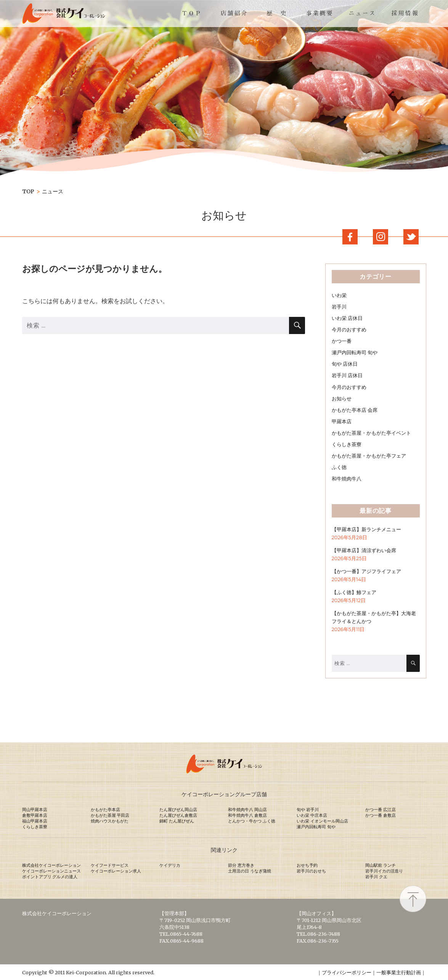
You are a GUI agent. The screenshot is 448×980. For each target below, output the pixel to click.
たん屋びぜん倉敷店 (178, 815)
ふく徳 (339, 467)
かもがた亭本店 (105, 810)
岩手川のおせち (311, 871)
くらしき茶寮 (347, 444)
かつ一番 (342, 341)
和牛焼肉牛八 (347, 479)
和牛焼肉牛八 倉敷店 (247, 815)
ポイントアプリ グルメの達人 (50, 877)
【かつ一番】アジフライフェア (366, 571)
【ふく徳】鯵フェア (354, 592)
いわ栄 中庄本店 (312, 815)
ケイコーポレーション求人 (116, 871)
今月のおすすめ (349, 330)
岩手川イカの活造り (384, 871)
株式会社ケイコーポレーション (51, 865)
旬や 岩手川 (308, 810)
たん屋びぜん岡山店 (178, 810)
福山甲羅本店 (35, 821)
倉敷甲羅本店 (35, 815)
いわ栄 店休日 (347, 318)
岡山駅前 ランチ (381, 865)
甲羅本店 (342, 422)
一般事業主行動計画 (399, 972)
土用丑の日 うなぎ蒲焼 (250, 871)
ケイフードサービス (110, 865)
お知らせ (342, 399)
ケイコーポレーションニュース (51, 871)
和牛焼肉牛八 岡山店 (247, 810)
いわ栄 (339, 295)
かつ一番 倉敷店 (381, 815)
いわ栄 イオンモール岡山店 (322, 821)
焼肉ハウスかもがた (110, 821)
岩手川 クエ (376, 877)
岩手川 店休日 (347, 375)
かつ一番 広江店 (381, 810)
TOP (28, 191)
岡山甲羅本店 (35, 810)
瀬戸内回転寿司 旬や (355, 353)
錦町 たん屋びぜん (177, 821)
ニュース (53, 191)
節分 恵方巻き (241, 865)
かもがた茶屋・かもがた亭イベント (371, 433)
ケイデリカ (170, 865)
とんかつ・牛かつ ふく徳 (252, 821)
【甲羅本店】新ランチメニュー (366, 529)
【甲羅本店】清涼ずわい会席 (364, 550)
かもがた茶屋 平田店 (110, 815)
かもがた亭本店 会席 (355, 410)
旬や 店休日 (345, 364)
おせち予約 (307, 865)
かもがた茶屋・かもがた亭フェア (369, 456)
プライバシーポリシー (347, 972)
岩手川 (339, 307)
